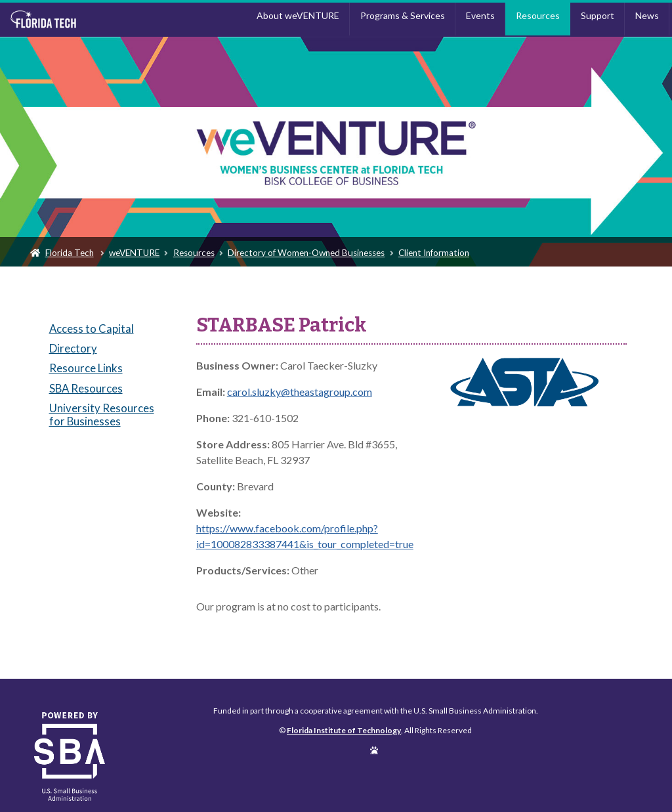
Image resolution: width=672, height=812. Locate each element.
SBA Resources (86, 388)
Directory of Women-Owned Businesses (306, 253)
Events (480, 15)
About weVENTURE (298, 15)
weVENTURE (134, 253)
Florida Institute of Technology (86, 20)
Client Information (434, 253)
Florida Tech (70, 253)
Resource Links (86, 368)
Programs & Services (403, 15)
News (647, 15)
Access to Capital (92, 329)
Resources (538, 15)
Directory (73, 348)
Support (598, 15)
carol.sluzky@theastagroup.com (300, 392)
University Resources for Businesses (102, 415)
